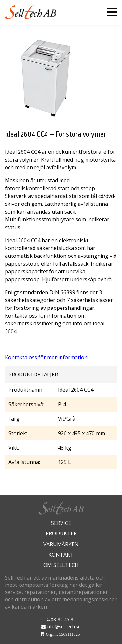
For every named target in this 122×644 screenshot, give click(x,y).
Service (61, 523)
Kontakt (61, 555)
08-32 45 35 (63, 619)
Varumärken (61, 544)
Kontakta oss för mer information (46, 357)
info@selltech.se (64, 627)
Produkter (61, 533)
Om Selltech (61, 565)
